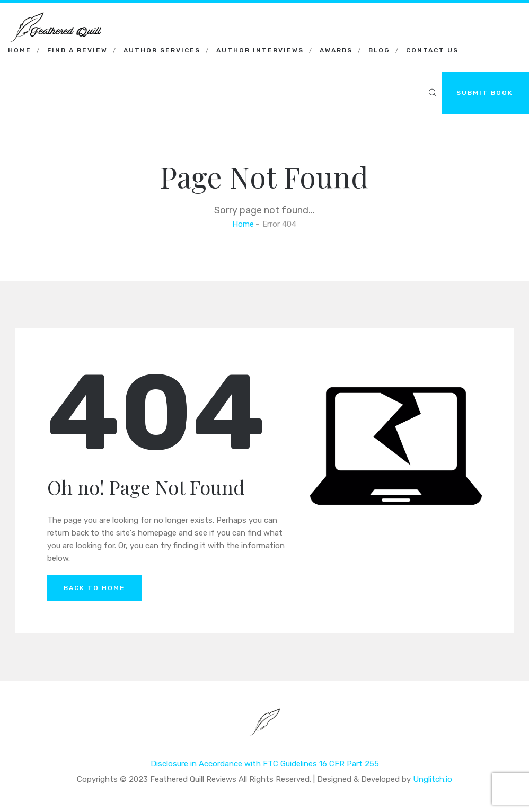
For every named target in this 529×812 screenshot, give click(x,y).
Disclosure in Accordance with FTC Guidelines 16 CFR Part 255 (265, 764)
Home (20, 50)
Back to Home (94, 588)
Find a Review (77, 50)
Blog (379, 50)
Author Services (162, 50)
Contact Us (432, 50)
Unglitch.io (433, 779)
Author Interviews (260, 50)
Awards (336, 50)
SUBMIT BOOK (485, 93)
